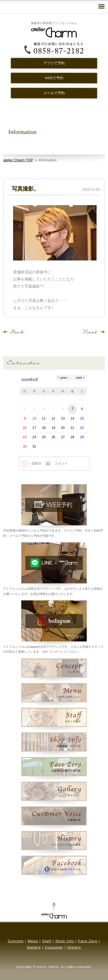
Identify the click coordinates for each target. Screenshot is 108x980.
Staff (47, 941)
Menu (33, 941)
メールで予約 (54, 93)
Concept (16, 941)
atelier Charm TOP (18, 160)
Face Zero (88, 941)
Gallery (34, 947)
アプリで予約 (54, 63)
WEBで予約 (54, 78)
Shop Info (65, 941)
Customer (54, 947)
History (74, 947)
